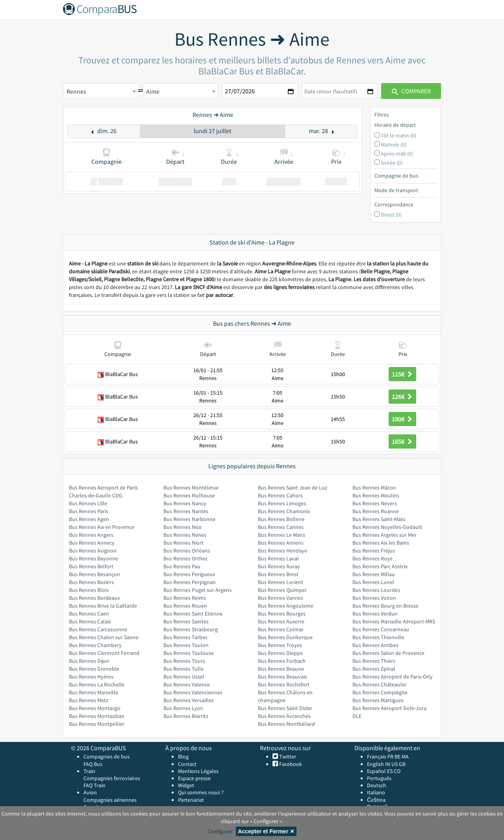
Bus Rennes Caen (89, 614)
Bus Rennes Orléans (187, 551)
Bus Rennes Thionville (378, 637)
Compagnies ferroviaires (112, 778)
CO (397, 771)
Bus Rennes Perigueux (189, 574)
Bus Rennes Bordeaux (94, 598)
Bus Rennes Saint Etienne (193, 614)
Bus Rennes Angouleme (286, 606)
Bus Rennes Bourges (282, 614)
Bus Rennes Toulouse (189, 653)
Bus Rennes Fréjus (374, 551)
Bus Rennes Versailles (189, 700)
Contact (187, 764)
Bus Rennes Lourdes (376, 590)
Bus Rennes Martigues (378, 700)
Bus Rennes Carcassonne (98, 629)
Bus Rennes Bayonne (94, 558)
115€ (402, 374)
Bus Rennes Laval (278, 558)
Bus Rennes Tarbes (185, 637)
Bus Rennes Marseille (94, 692)
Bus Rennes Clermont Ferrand (104, 653)
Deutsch (377, 785)
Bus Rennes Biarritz (186, 716)
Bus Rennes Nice (183, 527)
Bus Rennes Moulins (376, 495)
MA (405, 757)
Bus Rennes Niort (183, 543)
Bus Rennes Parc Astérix (380, 566)
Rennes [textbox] (76, 91)
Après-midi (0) (397, 154)
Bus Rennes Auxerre (281, 621)
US (395, 764)
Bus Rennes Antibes (375, 645)
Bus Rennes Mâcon (374, 488)
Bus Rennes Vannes (281, 598)
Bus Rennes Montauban (97, 716)
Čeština (376, 800)
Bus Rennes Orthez (185, 558)
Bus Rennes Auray (279, 566)
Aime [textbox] (153, 91)
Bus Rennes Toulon (186, 645)
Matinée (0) (394, 145)
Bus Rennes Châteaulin (379, 684)
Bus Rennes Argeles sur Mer (384, 535)
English (375, 764)
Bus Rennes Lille (88, 503)
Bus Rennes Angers (91, 535)
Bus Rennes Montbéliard (286, 724)
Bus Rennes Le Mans (282, 535)
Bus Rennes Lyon (183, 708)
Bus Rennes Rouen (185, 606)
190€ (402, 419)
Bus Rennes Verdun (375, 614)
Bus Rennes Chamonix (284, 511)
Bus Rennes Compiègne (380, 692)
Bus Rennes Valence (187, 684)
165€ (402, 441)
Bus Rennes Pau (182, 566)
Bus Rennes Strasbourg (191, 629)
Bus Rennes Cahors (280, 495)
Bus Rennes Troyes (280, 645)
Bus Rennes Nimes (185, 535)
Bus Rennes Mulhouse (189, 495)
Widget (186, 785)
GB (402, 764)
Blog (183, 757)
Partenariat (191, 800)
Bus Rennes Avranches (284, 716)
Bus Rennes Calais (90, 621)
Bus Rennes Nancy (185, 503)
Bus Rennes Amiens (281, 543)
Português (379, 778)
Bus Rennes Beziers (91, 582)
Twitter (287, 757)
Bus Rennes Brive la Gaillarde (103, 606)
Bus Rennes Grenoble (94, 669)
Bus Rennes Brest (278, 574)
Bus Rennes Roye (372, 558)
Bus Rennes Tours (184, 661)
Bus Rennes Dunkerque (285, 637)
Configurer (220, 831)
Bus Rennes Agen (89, 519)
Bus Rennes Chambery (95, 645)
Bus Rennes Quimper (282, 590)
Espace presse (194, 778)
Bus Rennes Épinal (374, 669)
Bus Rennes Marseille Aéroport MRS (394, 621)
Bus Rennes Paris (89, 511)
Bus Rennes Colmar (281, 629)
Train (89, 771)
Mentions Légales (198, 771)
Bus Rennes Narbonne (189, 519)
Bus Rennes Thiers (374, 661)
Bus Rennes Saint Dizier (285, 708)
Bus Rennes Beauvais (283, 677)
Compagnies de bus (107, 757)
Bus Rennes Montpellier (97, 724)
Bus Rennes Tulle (183, 669)
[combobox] (101, 91)
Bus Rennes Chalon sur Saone (104, 637)
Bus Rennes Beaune (281, 669)
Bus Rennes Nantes (186, 511)
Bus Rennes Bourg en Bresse (385, 606)
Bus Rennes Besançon (94, 574)
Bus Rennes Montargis (95, 708)
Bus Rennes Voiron (374, 598)
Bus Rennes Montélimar (191, 488)
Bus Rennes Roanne (376, 511)
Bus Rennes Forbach (282, 661)
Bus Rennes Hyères (91, 677)
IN (388, 764)
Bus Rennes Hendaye (283, 551)
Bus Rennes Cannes (281, 527)
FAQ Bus (93, 764)
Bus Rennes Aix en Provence (102, 527)
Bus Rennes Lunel (373, 582)
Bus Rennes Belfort (91, 566)
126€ (402, 397)
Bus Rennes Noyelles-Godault (387, 527)
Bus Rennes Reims (185, 598)
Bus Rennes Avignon (93, 551)
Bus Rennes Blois (89, 590)
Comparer (411, 91)
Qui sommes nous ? (201, 792)
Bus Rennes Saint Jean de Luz (293, 488)
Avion (90, 792)
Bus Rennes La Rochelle (97, 684)
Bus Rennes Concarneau (381, 629)
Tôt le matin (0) (398, 135)
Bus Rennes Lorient (281, 582)
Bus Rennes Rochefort (284, 684)
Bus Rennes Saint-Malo (379, 519)
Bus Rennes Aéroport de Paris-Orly (393, 677)
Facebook (290, 764)
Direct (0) (391, 215)
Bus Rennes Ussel (184, 677)
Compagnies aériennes (110, 800)
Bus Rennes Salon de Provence (388, 653)
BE (397, 757)
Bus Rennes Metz (89, 700)
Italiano (376, 792)
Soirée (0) (392, 163)
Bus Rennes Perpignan (190, 582)
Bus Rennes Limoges (282, 503)
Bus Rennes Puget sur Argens (197, 590)
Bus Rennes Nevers (375, 503)
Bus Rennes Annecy (92, 543)
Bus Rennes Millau (374, 574)
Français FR (380, 757)
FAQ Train (94, 785)
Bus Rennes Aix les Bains (381, 543)
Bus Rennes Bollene (281, 519)
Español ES (380, 771)
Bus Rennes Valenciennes (193, 692)
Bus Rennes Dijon (89, 661)
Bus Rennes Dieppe (280, 653)
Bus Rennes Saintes (186, 621)
